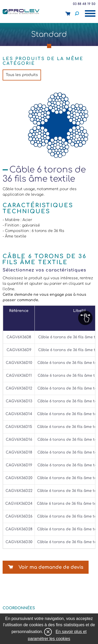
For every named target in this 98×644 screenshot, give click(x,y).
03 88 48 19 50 (84, 4)
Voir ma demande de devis (51, 567)
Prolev (21, 11)
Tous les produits (22, 75)
